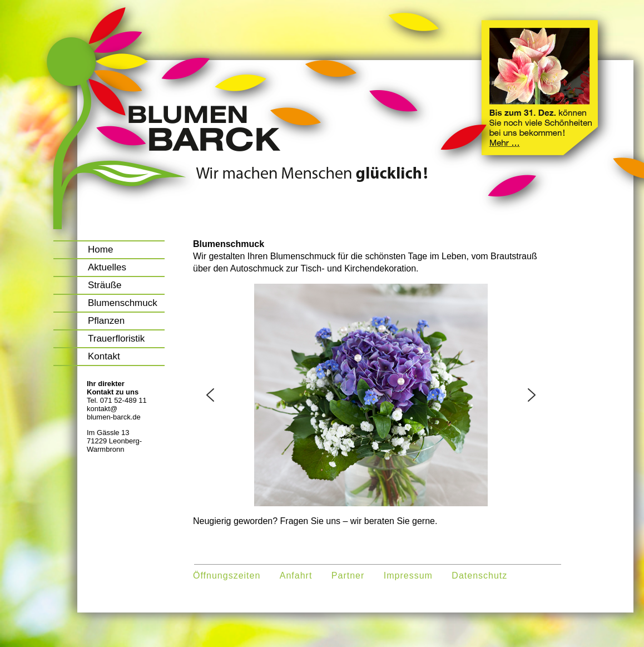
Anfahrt (296, 576)
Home (100, 250)
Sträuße (105, 285)
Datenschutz (479, 576)
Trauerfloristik (116, 339)
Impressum (408, 576)
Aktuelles (107, 267)
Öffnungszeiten (227, 576)
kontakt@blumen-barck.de (114, 413)
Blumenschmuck (123, 303)
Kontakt (104, 356)
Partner (348, 576)
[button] (210, 395)
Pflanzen (106, 321)
